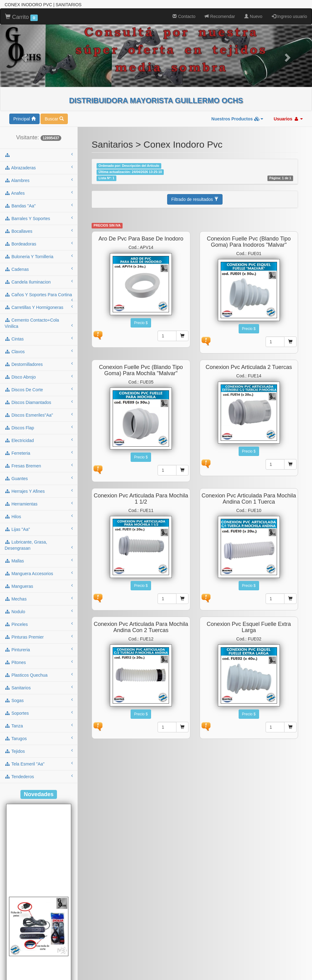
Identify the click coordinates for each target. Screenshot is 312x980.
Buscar (54, 119)
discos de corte (39, 389)
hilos (39, 516)
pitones (39, 662)
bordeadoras (39, 244)
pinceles (39, 624)
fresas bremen (39, 466)
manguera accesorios (39, 573)
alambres (39, 180)
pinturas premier (39, 637)
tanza (39, 726)
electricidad (39, 440)
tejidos (39, 751)
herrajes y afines (39, 491)
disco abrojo (39, 377)
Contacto (184, 16)
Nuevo (253, 16)
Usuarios (288, 119)
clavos (39, 351)
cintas (39, 339)
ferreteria (39, 453)
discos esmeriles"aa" (39, 415)
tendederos (39, 776)
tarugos (39, 738)
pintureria (39, 649)
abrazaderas (39, 167)
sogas (39, 700)
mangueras (39, 586)
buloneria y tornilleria (39, 256)
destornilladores (39, 364)
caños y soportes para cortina (39, 297)
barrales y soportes (39, 218)
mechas (39, 599)
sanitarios (39, 687)
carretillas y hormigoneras (39, 307)
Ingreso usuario (289, 16)
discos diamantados (39, 402)
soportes (39, 713)
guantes (39, 478)
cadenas (39, 269)
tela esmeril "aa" (39, 764)
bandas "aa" (39, 206)
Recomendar (220, 16)
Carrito (21, 17)
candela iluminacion (39, 282)
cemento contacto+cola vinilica (39, 323)
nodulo (39, 611)
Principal (24, 119)
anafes (39, 193)
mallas (39, 561)
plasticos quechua (39, 675)
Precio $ (141, 323)
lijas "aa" (39, 529)
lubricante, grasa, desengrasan (39, 545)
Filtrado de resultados (195, 199)
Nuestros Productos (237, 119)
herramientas (39, 504)
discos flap (39, 427)
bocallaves (39, 231)
